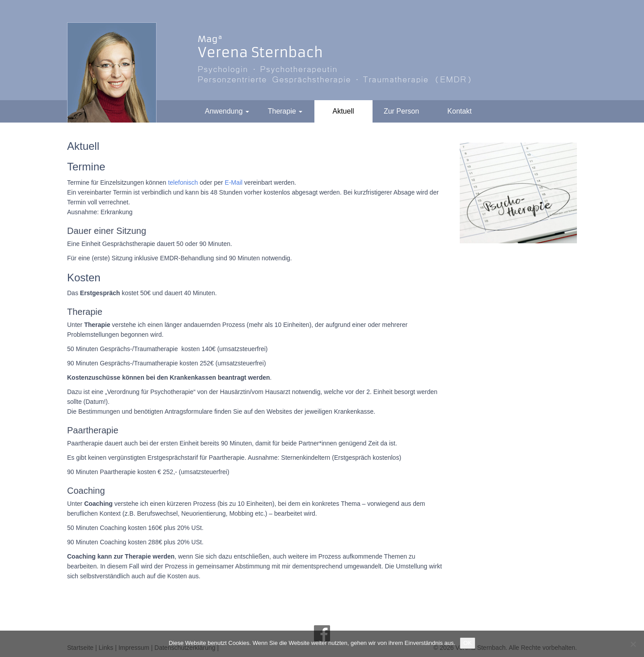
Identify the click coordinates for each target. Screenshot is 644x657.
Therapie (285, 111)
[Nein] (633, 644)
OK (468, 643)
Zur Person (401, 111)
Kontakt (459, 111)
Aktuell (343, 111)
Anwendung (227, 111)
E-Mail (234, 182)
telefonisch (183, 182)
